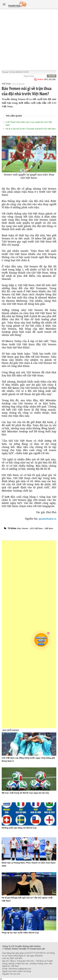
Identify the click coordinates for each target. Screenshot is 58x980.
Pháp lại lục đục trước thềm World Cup (20, 933)
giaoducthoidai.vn (48, 519)
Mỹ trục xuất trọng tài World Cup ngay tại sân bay (25, 793)
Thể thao (6, 84)
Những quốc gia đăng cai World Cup (19, 828)
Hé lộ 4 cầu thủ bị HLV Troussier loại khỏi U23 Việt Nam (31, 129)
